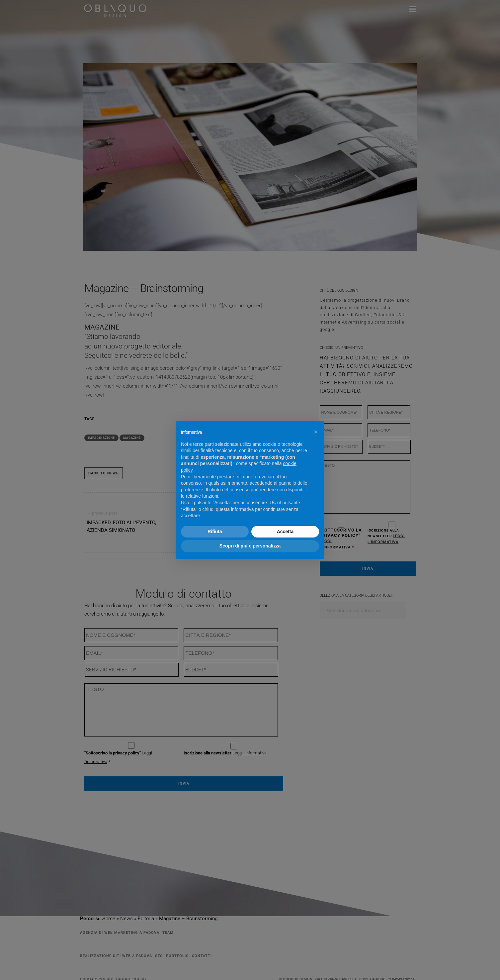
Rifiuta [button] (215, 532)
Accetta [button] (285, 532)
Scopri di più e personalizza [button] (250, 546)
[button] (316, 432)
